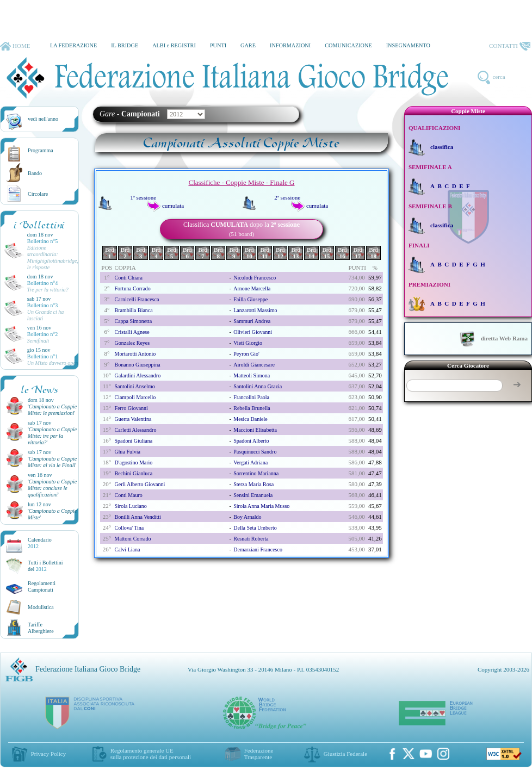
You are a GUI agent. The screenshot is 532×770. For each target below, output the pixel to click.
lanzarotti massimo (255, 310)
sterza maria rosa (253, 484)
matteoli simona (252, 375)
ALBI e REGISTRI (174, 45)
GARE (248, 45)
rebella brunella (252, 408)
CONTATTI (510, 46)
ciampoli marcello (135, 397)
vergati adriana (250, 462)
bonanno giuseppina (137, 365)
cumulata (173, 206)
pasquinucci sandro (255, 452)
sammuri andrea (252, 321)
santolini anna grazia (258, 386)
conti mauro (128, 495)
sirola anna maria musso (261, 506)
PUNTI (218, 45)
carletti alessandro (135, 430)
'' (52, 410)
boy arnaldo (247, 517)
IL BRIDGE (125, 45)
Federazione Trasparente (259, 754)
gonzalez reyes (132, 343)
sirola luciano (130, 506)
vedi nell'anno (43, 119)
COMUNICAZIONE (348, 45)
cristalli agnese (132, 332)
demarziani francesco (258, 549)
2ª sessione (287, 197)
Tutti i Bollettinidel (45, 566)
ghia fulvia (127, 452)
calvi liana (127, 549)
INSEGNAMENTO (408, 45)
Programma (41, 150)
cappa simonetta (133, 321)
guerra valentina (133, 419)
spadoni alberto (251, 441)
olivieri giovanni (253, 332)
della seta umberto (255, 528)
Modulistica (41, 607)
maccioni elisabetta (255, 430)
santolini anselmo (134, 386)
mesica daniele (250, 419)
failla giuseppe (250, 299)
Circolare (38, 194)
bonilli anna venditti (137, 517)
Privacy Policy (48, 754)
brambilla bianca (133, 310)
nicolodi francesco (255, 278)
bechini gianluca (133, 473)
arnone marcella (252, 288)
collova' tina (129, 528)
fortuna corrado (132, 288)
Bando (35, 173)
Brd (110, 253)
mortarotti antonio (135, 354)
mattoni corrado (132, 539)
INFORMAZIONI (290, 45)
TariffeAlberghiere (41, 628)
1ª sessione (143, 197)
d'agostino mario (133, 462)
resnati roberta (251, 539)
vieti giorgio (248, 343)
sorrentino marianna (256, 473)
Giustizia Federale (345, 754)
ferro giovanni (131, 408)
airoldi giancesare (254, 365)
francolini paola (251, 397)
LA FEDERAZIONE (73, 45)
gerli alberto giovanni (140, 484)
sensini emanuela (253, 495)
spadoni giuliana (133, 441)
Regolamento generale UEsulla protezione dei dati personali (151, 754)
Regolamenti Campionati (42, 586)
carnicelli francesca (137, 299)
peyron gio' (246, 354)
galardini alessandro (137, 375)
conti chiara (128, 278)
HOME (15, 46)
